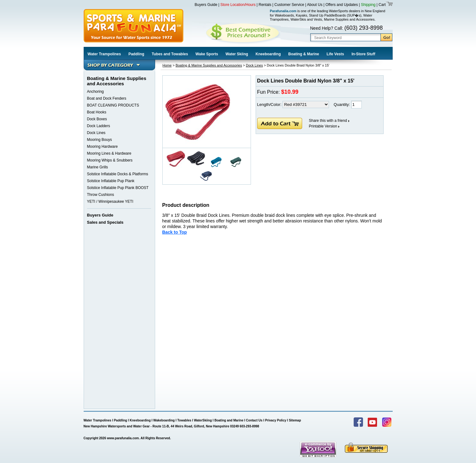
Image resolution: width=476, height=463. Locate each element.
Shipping (368, 5)
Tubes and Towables (170, 54)
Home (167, 65)
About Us (315, 5)
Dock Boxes (97, 119)
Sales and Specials (105, 222)
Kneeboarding (268, 54)
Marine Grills (98, 167)
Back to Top (175, 232)
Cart (381, 5)
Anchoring (96, 92)
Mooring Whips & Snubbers (110, 160)
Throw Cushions (101, 195)
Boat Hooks (97, 112)
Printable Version (323, 126)
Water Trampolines (104, 54)
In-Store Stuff (363, 54)
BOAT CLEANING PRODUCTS (113, 105)
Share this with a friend (328, 121)
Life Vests (335, 54)
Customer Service (289, 5)
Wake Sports (207, 54)
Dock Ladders (99, 126)
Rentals (265, 5)
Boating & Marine (304, 54)
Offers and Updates (342, 5)
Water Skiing (237, 54)
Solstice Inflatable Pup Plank (111, 181)
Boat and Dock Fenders (107, 98)
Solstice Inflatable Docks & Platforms (118, 174)
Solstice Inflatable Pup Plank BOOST (118, 188)
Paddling (136, 54)
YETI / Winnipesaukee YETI (110, 202)
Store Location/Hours (238, 5)
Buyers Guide (206, 5)
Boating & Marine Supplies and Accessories (209, 65)
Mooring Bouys (100, 140)
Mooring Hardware (103, 147)
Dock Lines (96, 133)
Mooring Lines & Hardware (109, 153)
